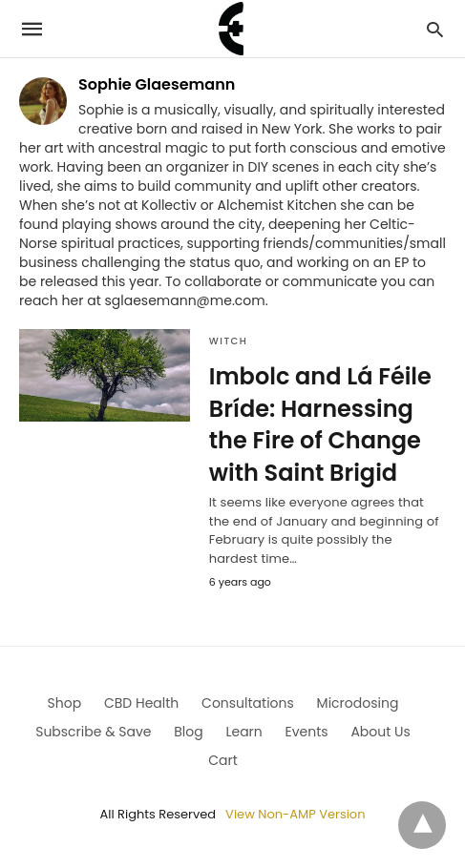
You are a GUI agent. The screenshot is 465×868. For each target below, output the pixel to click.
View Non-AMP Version (295, 814)
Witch (229, 341)
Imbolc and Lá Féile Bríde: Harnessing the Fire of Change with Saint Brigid (320, 424)
